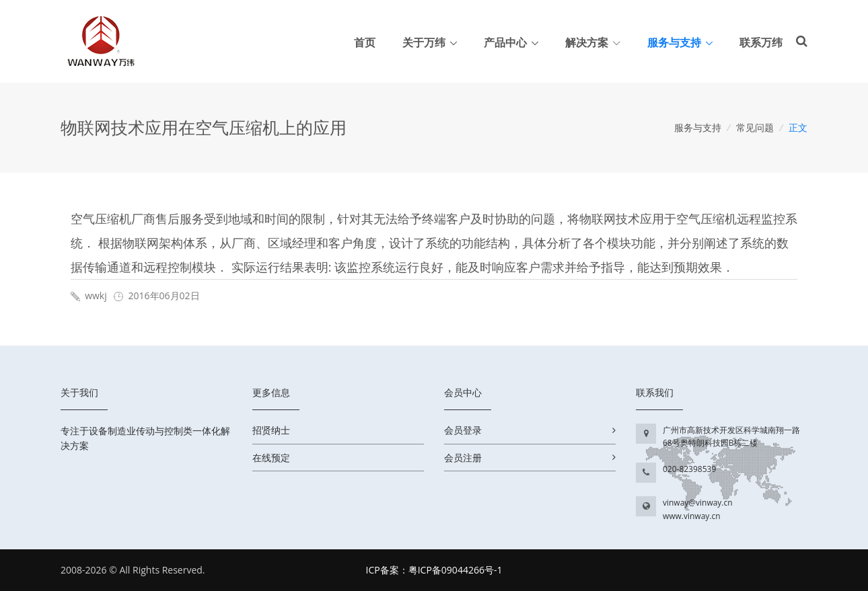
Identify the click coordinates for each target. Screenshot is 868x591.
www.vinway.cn (692, 516)
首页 (365, 42)
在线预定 (271, 458)
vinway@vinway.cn (698, 503)
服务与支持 (674, 42)
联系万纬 (761, 42)
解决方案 (593, 42)
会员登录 (463, 430)
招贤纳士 (271, 430)
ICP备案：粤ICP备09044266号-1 (434, 570)
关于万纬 (424, 42)
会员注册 (463, 458)
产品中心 (505, 42)
